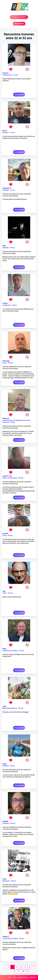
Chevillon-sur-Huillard (10, 651)
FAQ (10, 977)
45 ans (13, 422)
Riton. (5, 649)
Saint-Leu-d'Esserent (10, 478)
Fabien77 (6, 937)
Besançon (6, 881)
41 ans (15, 75)
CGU (14, 977)
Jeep (4, 706)
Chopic (5, 303)
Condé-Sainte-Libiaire (10, 938)
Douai (5, 535)
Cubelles (6, 190)
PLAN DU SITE (23, 977)
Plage (5, 764)
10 (23, 971)
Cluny (5, 593)
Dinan (5, 363)
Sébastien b (7, 188)
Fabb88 (5, 821)
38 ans (21, 478)
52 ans (10, 593)
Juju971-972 (7, 476)
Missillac (6, 248)
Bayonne (6, 766)
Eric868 (5, 534)
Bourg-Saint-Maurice (10, 708)
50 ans (14, 305)
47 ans (22, 651)
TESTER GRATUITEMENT (19, 17)
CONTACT (33, 977)
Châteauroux (7, 75)
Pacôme (6, 73)
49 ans (12, 766)
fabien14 (6, 418)
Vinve (5, 879)
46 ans (13, 248)
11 (27, 971)
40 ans (10, 535)
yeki (4, 591)
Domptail (6, 823)
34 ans (13, 823)
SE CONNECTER (19, 24)
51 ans (12, 190)
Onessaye (6, 361)
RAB (4, 246)
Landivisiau (7, 305)
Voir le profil (19, 95)
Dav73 (5, 131)
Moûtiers (6, 133)
